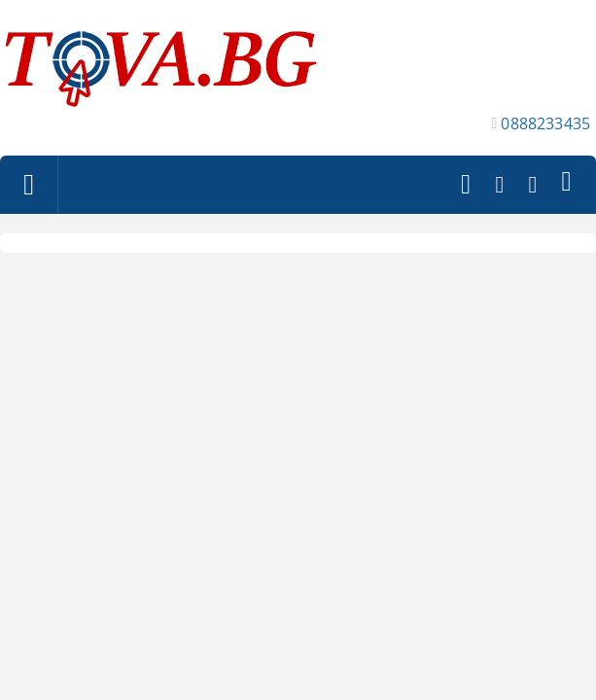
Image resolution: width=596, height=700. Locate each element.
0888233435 (545, 123)
